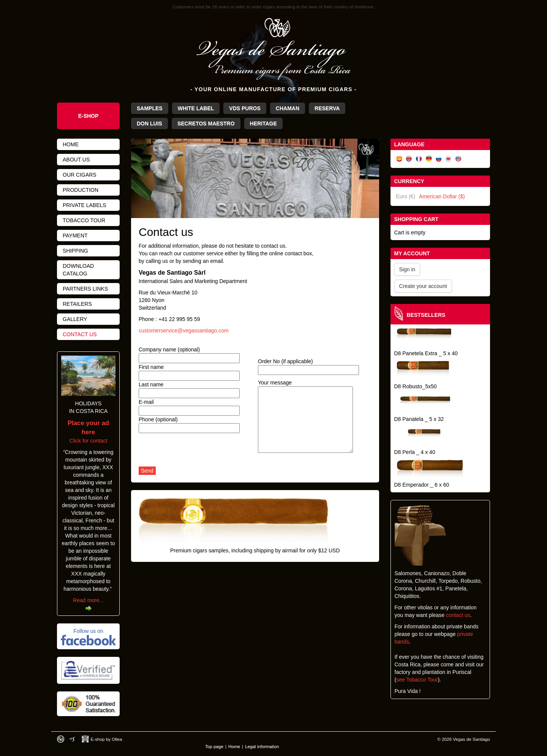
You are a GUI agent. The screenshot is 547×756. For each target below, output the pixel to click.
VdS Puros (245, 108)
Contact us (80, 334)
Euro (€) (406, 196)
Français (419, 159)
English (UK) (409, 159)
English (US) (458, 159)
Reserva (327, 108)
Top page (214, 746)
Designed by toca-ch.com (61, 739)
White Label (196, 108)
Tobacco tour (84, 220)
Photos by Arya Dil (73, 739)
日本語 (449, 159)
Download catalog (78, 270)
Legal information (262, 746)
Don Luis (149, 123)
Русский (439, 159)
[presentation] (196, 452)
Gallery (75, 319)
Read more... (88, 600)
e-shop (89, 116)
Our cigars (80, 175)
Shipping (75, 251)
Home (71, 144)
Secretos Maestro (206, 123)
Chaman (288, 108)
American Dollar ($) (442, 196)
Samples (150, 108)
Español (399, 159)
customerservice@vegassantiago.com (184, 331)
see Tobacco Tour (417, 680)
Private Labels (85, 205)
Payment (75, 236)
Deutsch (429, 159)
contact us (458, 615)
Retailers (77, 304)
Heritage (263, 123)
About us (76, 160)
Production (81, 190)
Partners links (85, 289)
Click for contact (88, 432)
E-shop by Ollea (107, 739)
